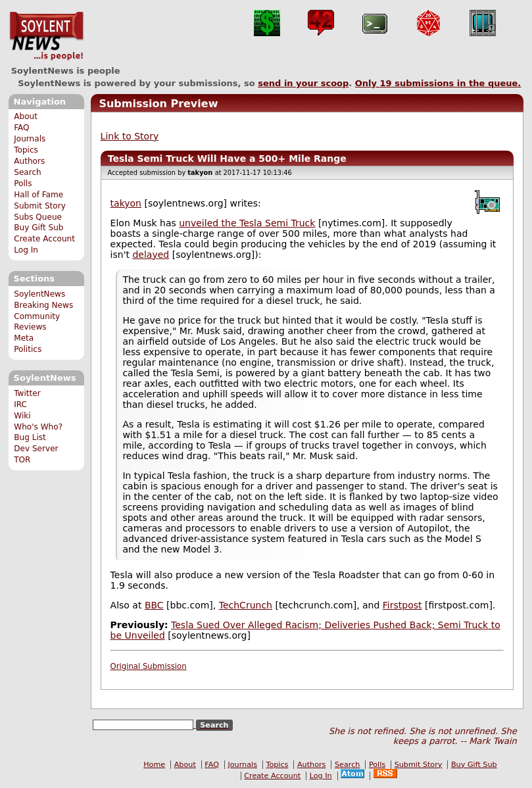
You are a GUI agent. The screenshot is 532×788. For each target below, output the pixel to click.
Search (28, 172)
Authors (29, 161)
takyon (126, 203)
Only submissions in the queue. (438, 83)
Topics (26, 150)
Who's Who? (38, 427)
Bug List (30, 437)
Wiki (22, 416)
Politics (28, 349)
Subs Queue (38, 217)
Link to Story (130, 136)
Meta (24, 338)
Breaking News (43, 305)
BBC (154, 605)
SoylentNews (46, 36)
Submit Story (40, 206)
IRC (20, 405)
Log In (26, 250)
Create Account (44, 239)
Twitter (27, 393)
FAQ (21, 128)
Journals (30, 139)
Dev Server (36, 449)
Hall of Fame (38, 195)
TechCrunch (246, 605)
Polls (23, 184)
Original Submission (149, 666)
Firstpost (402, 605)
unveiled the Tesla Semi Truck (247, 223)
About (26, 116)
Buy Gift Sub (38, 228)
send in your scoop (303, 83)
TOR (22, 460)
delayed (151, 255)
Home (154, 765)
